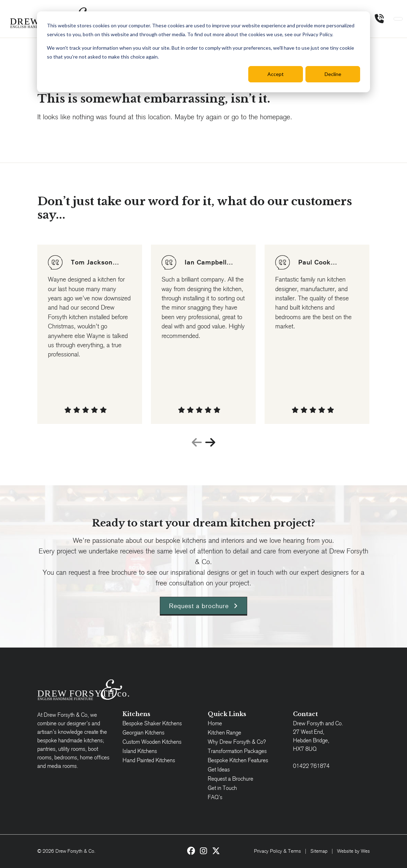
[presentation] (197, 443)
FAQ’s (215, 797)
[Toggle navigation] (398, 19)
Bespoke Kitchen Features (238, 760)
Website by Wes (353, 851)
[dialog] (203, 52)
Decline (333, 74)
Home (215, 723)
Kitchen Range (224, 733)
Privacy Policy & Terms (277, 851)
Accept (276, 74)
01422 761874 (311, 766)
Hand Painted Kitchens (149, 760)
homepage (275, 117)
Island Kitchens (140, 751)
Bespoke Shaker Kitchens (152, 723)
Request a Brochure (230, 779)
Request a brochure (203, 606)
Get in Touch (222, 788)
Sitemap (319, 851)
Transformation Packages (237, 751)
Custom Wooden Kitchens (152, 742)
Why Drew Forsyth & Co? (237, 742)
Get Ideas (219, 769)
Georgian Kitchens (143, 733)
